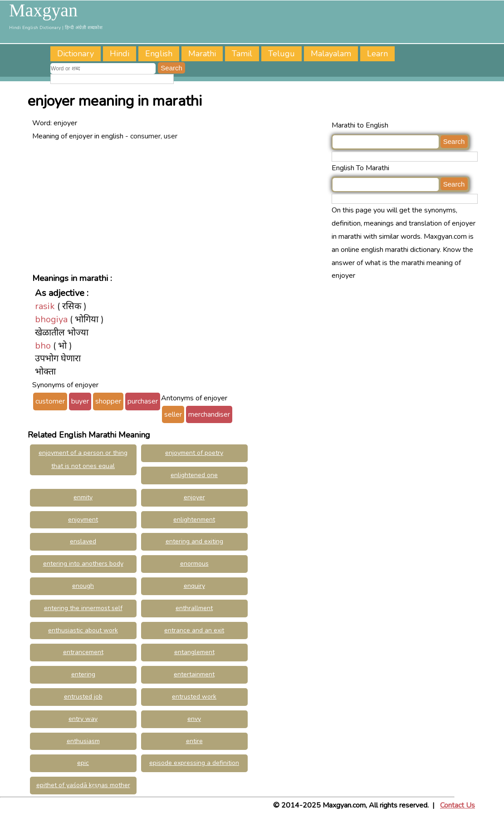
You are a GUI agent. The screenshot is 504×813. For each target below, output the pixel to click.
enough (83, 586)
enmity (83, 497)
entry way (83, 719)
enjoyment (83, 520)
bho (43, 346)
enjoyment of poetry (194, 453)
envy (194, 719)
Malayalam (331, 54)
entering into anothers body (83, 564)
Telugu (281, 54)
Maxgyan (43, 10)
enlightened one (194, 475)
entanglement (194, 652)
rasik (45, 306)
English (159, 54)
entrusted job (83, 697)
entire (194, 741)
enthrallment (194, 608)
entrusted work (194, 697)
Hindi (120, 54)
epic (83, 763)
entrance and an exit (194, 630)
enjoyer (194, 497)
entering (83, 674)
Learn (377, 54)
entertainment (194, 674)
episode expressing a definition (194, 763)
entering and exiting (194, 541)
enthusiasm (83, 741)
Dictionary (76, 54)
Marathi (202, 54)
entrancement (83, 652)
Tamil (242, 54)
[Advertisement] (180, 206)
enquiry (194, 586)
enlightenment (194, 520)
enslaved (83, 541)
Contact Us (458, 805)
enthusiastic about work (83, 630)
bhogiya (51, 319)
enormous (194, 564)
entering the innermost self (83, 608)
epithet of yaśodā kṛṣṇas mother (83, 785)
